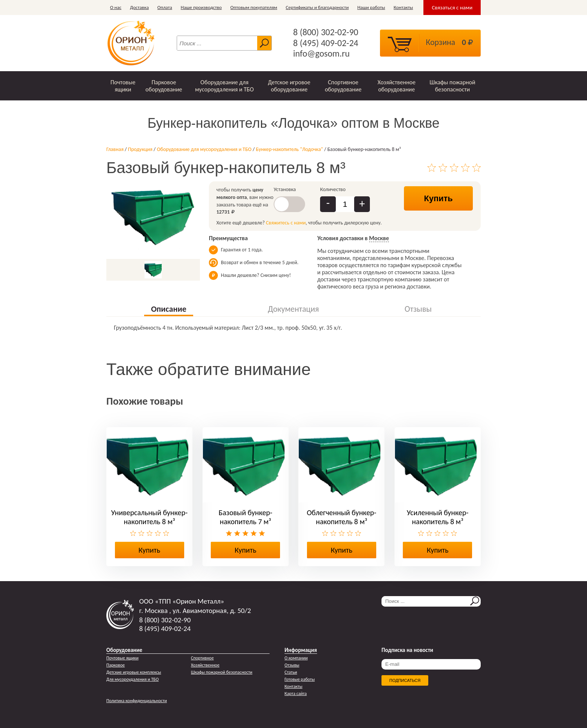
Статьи (291, 672)
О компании (296, 658)
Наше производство (201, 7)
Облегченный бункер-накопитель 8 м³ (341, 517)
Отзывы (292, 665)
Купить (439, 198)
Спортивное (202, 658)
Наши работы (371, 7)
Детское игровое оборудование (289, 86)
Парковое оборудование (164, 86)
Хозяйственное (205, 665)
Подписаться (405, 680)
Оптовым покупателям (254, 7)
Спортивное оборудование (343, 86)
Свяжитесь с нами (286, 223)
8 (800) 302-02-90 (326, 32)
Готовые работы (300, 679)
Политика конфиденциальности (137, 701)
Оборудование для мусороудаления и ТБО (224, 86)
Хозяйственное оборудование (396, 86)
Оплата (165, 7)
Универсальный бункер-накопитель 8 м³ (149, 517)
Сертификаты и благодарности (317, 7)
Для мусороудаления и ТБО (133, 679)
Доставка (139, 7)
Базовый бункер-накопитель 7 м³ (245, 517)
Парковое (115, 665)
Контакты (404, 7)
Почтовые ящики (123, 86)
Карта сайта (296, 694)
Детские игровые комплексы (134, 672)
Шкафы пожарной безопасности (453, 86)
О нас (116, 7)
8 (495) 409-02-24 (326, 43)
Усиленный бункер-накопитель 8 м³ (438, 517)
